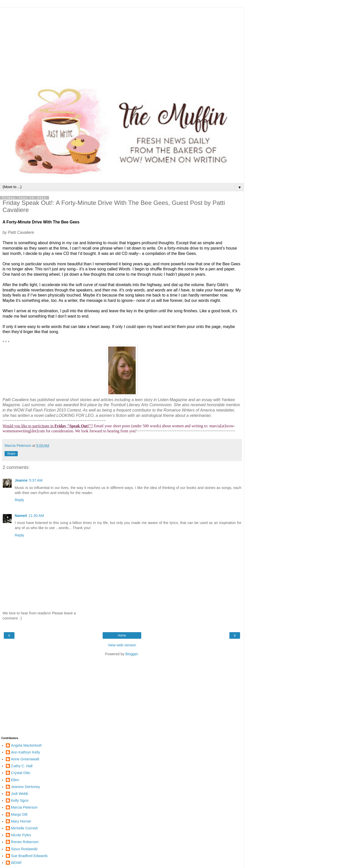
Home (122, 635)
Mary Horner (21, 821)
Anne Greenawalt (25, 759)
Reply (19, 500)
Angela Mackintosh (26, 745)
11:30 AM (36, 516)
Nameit (21, 516)
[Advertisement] (122, 43)
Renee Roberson (25, 842)
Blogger (132, 654)
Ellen (15, 780)
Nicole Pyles (21, 835)
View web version (122, 645)
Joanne (21, 480)
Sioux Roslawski (24, 849)
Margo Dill (19, 814)
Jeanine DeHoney (25, 787)
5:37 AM (36, 480)
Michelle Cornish (24, 828)
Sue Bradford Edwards (29, 856)
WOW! (16, 863)
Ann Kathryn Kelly (25, 752)
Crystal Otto (21, 773)
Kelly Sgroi (20, 800)
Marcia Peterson (24, 807)
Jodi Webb (20, 794)
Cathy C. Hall (22, 766)
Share (11, 454)
